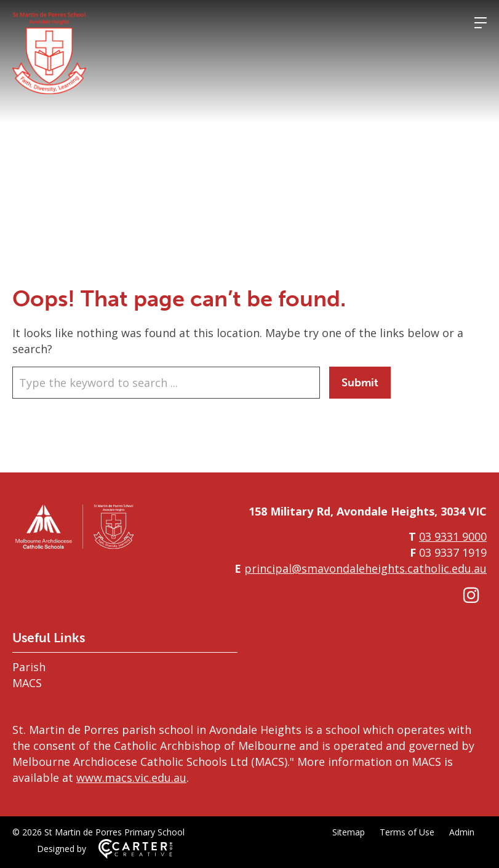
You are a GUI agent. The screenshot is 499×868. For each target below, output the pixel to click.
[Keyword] (166, 383)
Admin (462, 832)
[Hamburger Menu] (481, 23)
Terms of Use (407, 832)
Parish (29, 667)
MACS (27, 683)
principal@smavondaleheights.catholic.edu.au (365, 568)
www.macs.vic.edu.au (131, 778)
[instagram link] (471, 595)
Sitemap (349, 832)
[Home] (74, 547)
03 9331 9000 (453, 536)
